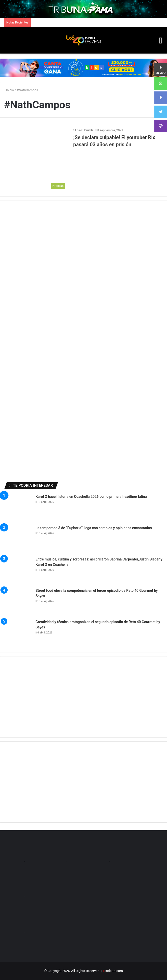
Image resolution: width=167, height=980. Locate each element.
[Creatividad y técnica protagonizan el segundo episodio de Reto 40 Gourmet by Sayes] (18, 633)
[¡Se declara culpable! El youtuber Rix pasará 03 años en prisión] (36, 160)
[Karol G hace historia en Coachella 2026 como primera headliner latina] (18, 508)
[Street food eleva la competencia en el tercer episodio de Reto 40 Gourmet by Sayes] (18, 602)
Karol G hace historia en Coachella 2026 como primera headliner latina (91, 497)
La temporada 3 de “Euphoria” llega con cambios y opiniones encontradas (94, 528)
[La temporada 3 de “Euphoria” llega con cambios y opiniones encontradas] (18, 539)
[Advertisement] (83, 697)
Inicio (9, 90)
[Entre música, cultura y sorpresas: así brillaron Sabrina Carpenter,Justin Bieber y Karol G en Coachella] (18, 571)
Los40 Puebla (84, 130)
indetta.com (114, 971)
